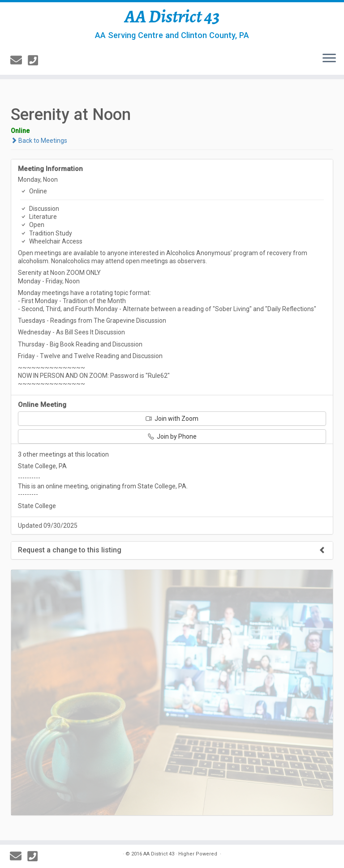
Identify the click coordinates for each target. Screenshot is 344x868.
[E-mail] (19, 60)
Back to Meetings (39, 141)
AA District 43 (172, 17)
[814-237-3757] (36, 60)
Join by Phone (172, 436)
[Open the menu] (329, 59)
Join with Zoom (172, 419)
